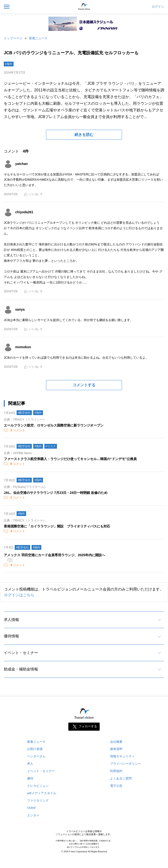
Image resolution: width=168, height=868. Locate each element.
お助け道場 (35, 749)
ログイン (158, 7)
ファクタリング (38, 801)
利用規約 (116, 771)
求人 (30, 764)
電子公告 (116, 786)
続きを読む (84, 135)
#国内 (38, 480)
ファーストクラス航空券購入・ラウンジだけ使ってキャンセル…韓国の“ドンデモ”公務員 (70, 459)
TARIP (31, 808)
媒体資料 (116, 749)
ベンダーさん (36, 756)
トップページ (13, 38)
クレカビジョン (38, 786)
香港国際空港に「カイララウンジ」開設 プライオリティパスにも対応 (57, 526)
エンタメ (33, 815)
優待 (30, 778)
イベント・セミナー (21, 653)
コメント (17, 430)
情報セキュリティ (122, 756)
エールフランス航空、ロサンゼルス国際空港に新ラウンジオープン (54, 425)
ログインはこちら (19, 595)
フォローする (88, 726)
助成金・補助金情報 (21, 669)
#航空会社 (24, 413)
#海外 (9, 64)
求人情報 (11, 620)
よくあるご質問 (121, 778)
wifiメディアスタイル (42, 793)
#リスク (51, 446)
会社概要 (116, 742)
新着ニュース (38, 38)
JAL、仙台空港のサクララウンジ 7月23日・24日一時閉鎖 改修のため (56, 493)
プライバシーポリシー (126, 764)
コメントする (84, 385)
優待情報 (11, 636)
